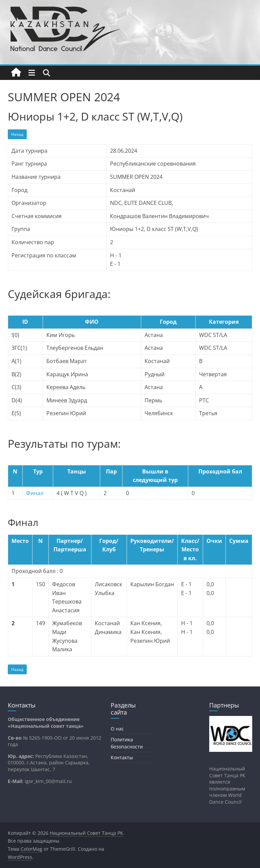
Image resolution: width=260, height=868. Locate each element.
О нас (117, 729)
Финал (35, 493)
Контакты (122, 757)
